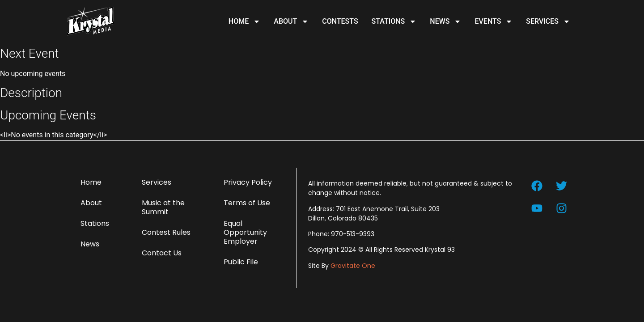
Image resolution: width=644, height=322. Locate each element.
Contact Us (162, 253)
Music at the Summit (163, 207)
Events (494, 21)
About (291, 21)
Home (244, 21)
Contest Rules (166, 232)
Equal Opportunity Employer (245, 232)
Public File (241, 262)
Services (548, 21)
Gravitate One (353, 266)
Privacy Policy (248, 182)
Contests (340, 21)
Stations (394, 21)
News (445, 21)
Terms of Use (247, 203)
